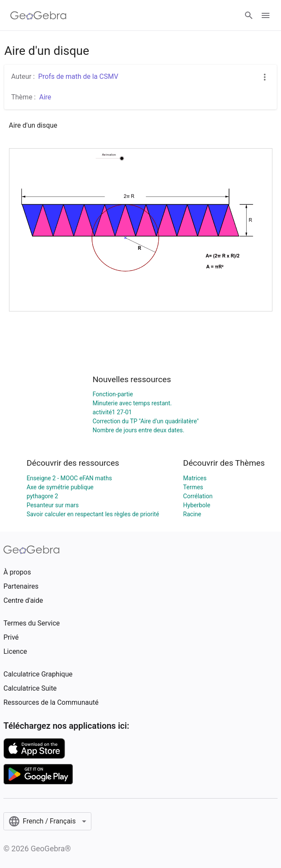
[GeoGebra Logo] (38, 15)
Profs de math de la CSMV (78, 76)
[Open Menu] (266, 15)
